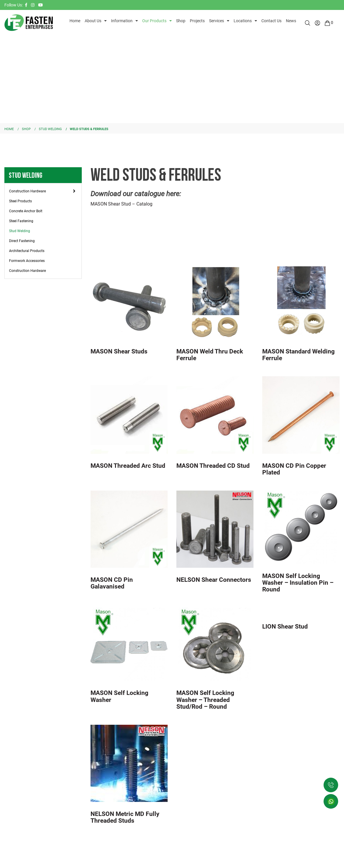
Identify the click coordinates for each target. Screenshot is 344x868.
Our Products (154, 21)
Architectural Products (27, 251)
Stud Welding (20, 231)
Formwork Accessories (27, 261)
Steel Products (20, 201)
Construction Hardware (27, 191)
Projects (197, 21)
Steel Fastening (21, 221)
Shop (181, 21)
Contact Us (271, 21)
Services (217, 21)
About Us (93, 21)
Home (75, 21)
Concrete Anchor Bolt (26, 211)
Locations (243, 21)
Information (122, 21)
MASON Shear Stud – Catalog (121, 204)
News (291, 21)
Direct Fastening (22, 241)
